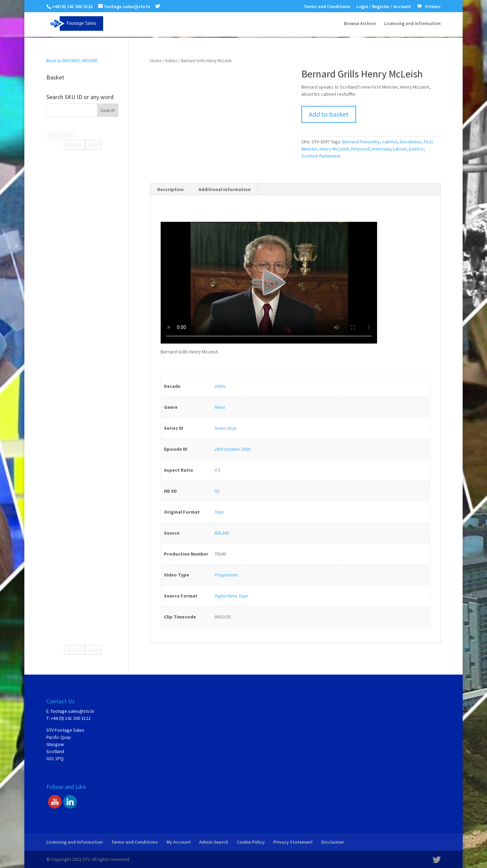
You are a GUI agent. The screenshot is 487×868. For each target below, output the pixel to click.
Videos (171, 61)
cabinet (390, 142)
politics (416, 149)
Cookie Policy (251, 842)
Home (156, 61)
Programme (226, 575)
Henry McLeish (334, 149)
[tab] (171, 189)
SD (217, 491)
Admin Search (214, 842)
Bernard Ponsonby (361, 142)
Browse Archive (360, 24)
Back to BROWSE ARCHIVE (72, 61)
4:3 (217, 470)
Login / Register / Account (384, 7)
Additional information (225, 189)
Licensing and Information (412, 24)
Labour (400, 149)
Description (170, 189)
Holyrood (360, 149)
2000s (220, 386)
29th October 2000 (233, 449)
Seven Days (225, 428)
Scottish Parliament (321, 156)
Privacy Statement (293, 842)
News (220, 407)
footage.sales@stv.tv (73, 711)
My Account (179, 842)
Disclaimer (333, 842)
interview (381, 149)
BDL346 (222, 533)
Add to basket (329, 114)
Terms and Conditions (327, 7)
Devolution (411, 142)
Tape (219, 512)
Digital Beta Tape (231, 596)
